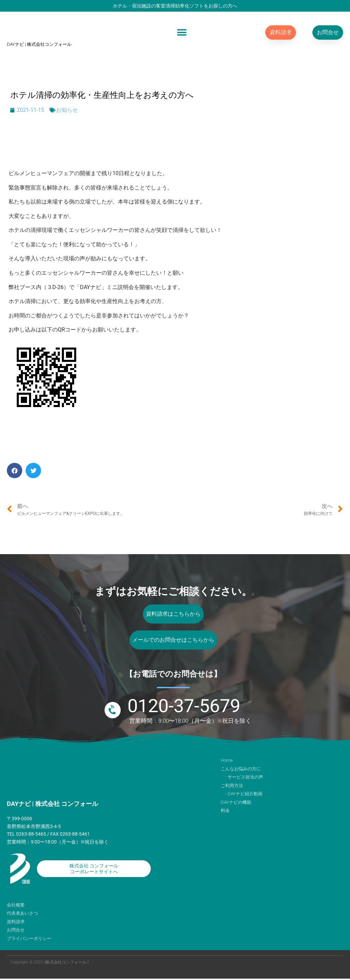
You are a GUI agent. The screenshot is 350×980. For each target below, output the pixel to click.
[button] (182, 32)
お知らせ (67, 110)
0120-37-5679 (184, 707)
